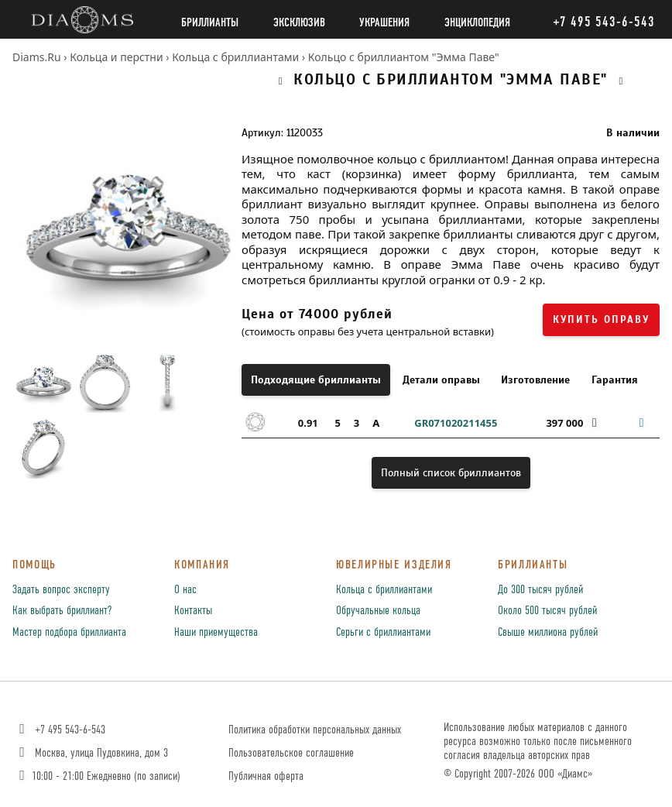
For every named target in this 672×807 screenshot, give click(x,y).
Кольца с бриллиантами (384, 590)
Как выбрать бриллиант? (62, 611)
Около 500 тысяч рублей (547, 611)
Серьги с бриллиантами (383, 633)
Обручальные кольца (378, 611)
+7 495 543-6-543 (61, 730)
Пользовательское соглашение (291, 753)
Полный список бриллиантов (451, 473)
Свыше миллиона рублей (548, 633)
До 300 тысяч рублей (540, 590)
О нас (185, 590)
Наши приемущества (216, 633)
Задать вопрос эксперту (61, 590)
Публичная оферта (266, 776)
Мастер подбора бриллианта (69, 633)
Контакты (193, 611)
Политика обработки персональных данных (315, 730)
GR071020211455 (456, 423)
